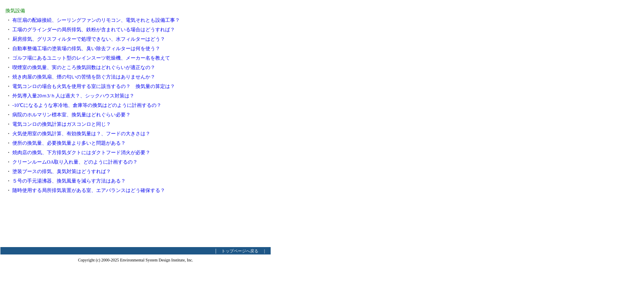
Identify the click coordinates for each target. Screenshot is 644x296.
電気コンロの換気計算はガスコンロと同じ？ (62, 124)
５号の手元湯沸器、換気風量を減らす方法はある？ (69, 181)
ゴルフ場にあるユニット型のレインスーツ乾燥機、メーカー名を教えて (91, 58)
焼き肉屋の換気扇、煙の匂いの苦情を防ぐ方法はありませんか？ (84, 77)
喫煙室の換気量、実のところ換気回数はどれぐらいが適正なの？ (84, 67)
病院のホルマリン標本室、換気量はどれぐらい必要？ (71, 115)
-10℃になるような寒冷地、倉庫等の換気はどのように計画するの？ (87, 105)
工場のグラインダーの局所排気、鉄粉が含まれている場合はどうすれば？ (94, 30)
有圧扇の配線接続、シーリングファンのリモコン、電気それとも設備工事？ (96, 20)
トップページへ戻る (240, 251)
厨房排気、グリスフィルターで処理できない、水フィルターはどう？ (89, 39)
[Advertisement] (238, 123)
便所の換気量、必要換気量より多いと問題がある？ (69, 143)
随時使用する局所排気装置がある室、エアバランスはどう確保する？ (89, 190)
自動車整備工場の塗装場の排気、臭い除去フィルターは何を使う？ (86, 49)
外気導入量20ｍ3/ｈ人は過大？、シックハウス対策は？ (73, 96)
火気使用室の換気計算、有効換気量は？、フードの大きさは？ (81, 134)
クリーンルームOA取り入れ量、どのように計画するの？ (75, 162)
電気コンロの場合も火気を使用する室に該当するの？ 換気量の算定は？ (94, 86)
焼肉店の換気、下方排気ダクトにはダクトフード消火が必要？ (81, 153)
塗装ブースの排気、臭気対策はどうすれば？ (62, 171)
